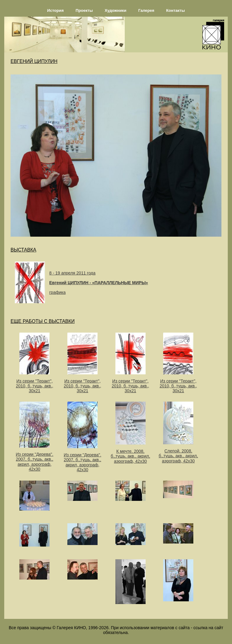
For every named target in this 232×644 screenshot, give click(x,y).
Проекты (84, 10)
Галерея (146, 10)
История (55, 10)
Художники (116, 10)
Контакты (176, 10)
